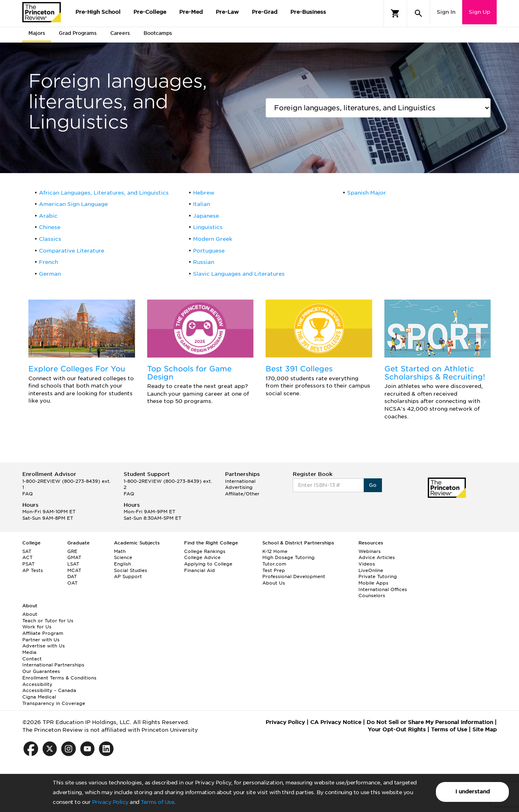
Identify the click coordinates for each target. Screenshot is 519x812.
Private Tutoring (378, 576)
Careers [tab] (120, 33)
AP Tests (33, 570)
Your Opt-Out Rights (397, 730)
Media (29, 652)
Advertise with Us (44, 646)
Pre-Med (191, 12)
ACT (27, 557)
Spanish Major (367, 193)
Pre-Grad (265, 12)
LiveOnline (371, 570)
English (122, 564)
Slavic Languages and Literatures (239, 274)
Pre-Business (308, 12)
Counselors (372, 596)
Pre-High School (98, 12)
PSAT (28, 564)
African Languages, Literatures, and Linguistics (104, 193)
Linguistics (208, 227)
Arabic (48, 216)
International (240, 481)
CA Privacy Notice (336, 722)
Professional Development (294, 576)
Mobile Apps (373, 583)
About (30, 614)
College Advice (202, 557)
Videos (367, 564)
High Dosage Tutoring (288, 557)
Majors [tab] (37, 33)
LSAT (73, 564)
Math (120, 551)
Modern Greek (213, 239)
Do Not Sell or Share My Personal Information (430, 722)
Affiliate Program (43, 633)
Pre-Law (227, 12)
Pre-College (150, 12)
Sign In (446, 12)
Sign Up (479, 12)
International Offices (383, 589)
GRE (72, 551)
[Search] (418, 13)
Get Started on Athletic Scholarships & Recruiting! (435, 373)
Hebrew (204, 193)
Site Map (485, 730)
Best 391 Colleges (299, 369)
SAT (27, 551)
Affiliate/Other (242, 494)
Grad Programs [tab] (78, 33)
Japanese (206, 216)
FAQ (28, 494)
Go (373, 485)
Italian (202, 204)
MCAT (74, 570)
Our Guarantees (41, 671)
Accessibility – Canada (49, 690)
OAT (72, 583)
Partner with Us (41, 640)
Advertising (239, 487)
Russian (204, 262)
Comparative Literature (72, 251)
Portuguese (209, 251)
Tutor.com (274, 564)
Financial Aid (199, 570)
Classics (50, 239)
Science (123, 557)
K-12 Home (275, 551)
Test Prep (274, 570)
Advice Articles (377, 557)
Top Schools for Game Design (189, 373)
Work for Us (37, 627)
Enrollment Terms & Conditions (59, 678)
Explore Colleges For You (77, 369)
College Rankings (205, 551)
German (50, 274)
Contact (32, 659)
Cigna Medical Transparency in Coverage (54, 700)
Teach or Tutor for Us (48, 621)
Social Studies (131, 570)
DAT (72, 576)
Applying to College (208, 564)
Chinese (50, 227)
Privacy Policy (110, 802)
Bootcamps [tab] (158, 33)
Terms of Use (157, 802)
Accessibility (37, 684)
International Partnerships (53, 665)
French (48, 262)
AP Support (128, 576)
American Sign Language (73, 204)
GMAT (74, 557)
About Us (274, 583)
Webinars (370, 551)
